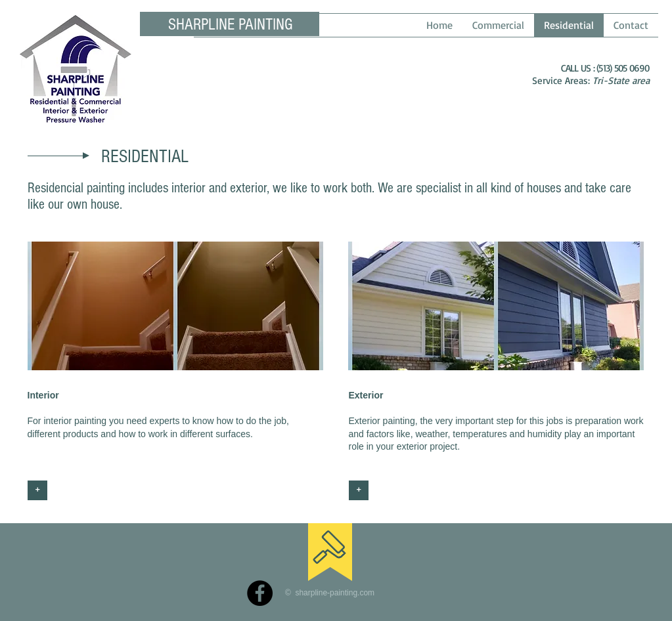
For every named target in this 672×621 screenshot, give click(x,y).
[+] (37, 490)
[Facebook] (260, 593)
